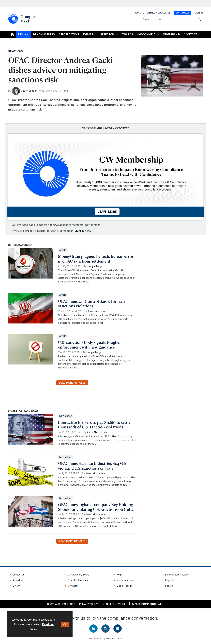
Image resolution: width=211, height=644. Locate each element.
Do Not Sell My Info (115, 604)
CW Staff (73, 586)
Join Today (182, 13)
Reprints (170, 580)
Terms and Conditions (61, 604)
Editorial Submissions (177, 575)
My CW (16, 586)
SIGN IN (79, 231)
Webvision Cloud (114, 638)
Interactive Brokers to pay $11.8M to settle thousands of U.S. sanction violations (94, 425)
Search (200, 19)
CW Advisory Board (79, 575)
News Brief (65, 416)
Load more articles (72, 383)
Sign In (199, 13)
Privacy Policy (89, 604)
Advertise (18, 580)
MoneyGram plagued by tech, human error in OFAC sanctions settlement (96, 259)
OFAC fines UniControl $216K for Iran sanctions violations (91, 304)
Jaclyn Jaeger (29, 91)
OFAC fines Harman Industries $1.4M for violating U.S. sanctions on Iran (94, 466)
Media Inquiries (125, 580)
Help (119, 575)
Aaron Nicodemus (97, 311)
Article (63, 250)
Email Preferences (78, 580)
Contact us (19, 575)
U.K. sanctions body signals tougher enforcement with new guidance (90, 345)
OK (65, 624)
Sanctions (15, 51)
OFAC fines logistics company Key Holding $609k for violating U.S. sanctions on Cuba (96, 507)
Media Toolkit (124, 586)
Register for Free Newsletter (152, 13)
